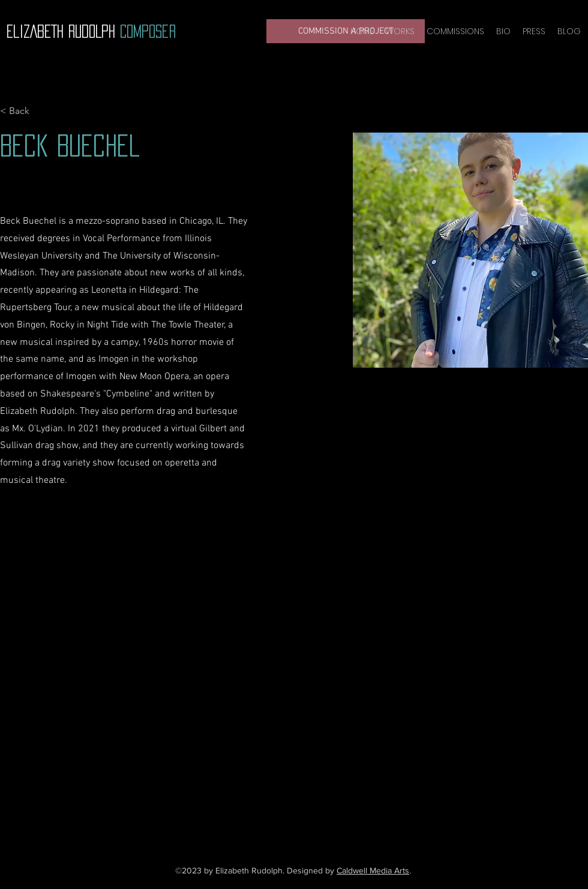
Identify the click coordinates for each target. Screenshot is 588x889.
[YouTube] (282, 791)
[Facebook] (264, 791)
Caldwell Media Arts (373, 870)
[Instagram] (300, 791)
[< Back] (24, 111)
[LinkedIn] (318, 791)
